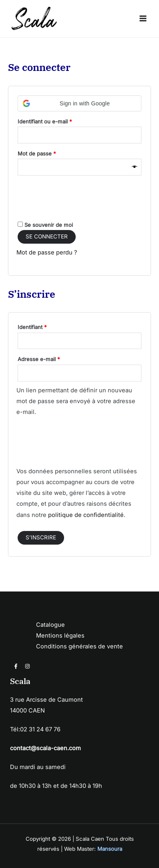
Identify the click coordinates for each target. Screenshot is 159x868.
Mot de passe (50, 152)
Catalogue (50, 625)
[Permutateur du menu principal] (143, 18)
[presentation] (77, 199)
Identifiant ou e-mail (58, 120)
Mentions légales (60, 636)
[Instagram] (27, 666)
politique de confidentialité (86, 515)
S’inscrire (41, 537)
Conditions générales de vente (79, 646)
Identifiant (45, 326)
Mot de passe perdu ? (47, 252)
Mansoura (110, 849)
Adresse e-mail (52, 358)
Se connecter (47, 236)
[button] (79, 103)
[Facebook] (16, 666)
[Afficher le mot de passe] (135, 167)
